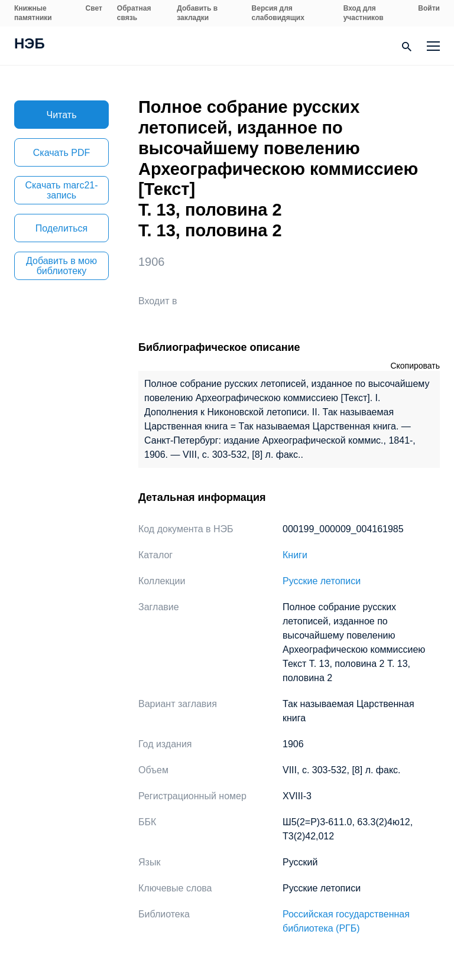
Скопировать (415, 366)
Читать (62, 115)
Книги (295, 555)
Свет (94, 8)
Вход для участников (364, 13)
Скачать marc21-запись (61, 190)
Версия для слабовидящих (278, 13)
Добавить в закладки (197, 13)
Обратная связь (134, 13)
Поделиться (61, 228)
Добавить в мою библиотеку (61, 266)
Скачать (61, 153)
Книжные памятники (33, 13)
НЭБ (30, 45)
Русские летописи (322, 581)
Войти (429, 8)
